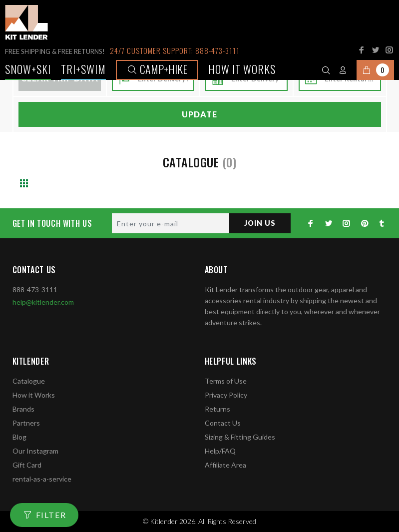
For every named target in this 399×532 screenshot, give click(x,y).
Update (199, 114)
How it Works (34, 395)
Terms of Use (226, 381)
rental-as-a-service (42, 479)
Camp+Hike (157, 69)
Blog (19, 437)
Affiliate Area (225, 465)
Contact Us (223, 423)
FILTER (51, 515)
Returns (217, 409)
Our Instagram (35, 451)
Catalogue (29, 381)
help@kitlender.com (43, 302)
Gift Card (27, 465)
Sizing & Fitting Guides (240, 437)
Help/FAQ (220, 451)
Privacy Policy (226, 395)
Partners (26, 423)
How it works (242, 69)
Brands (23, 409)
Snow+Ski (28, 69)
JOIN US (260, 223)
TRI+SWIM (83, 69)
